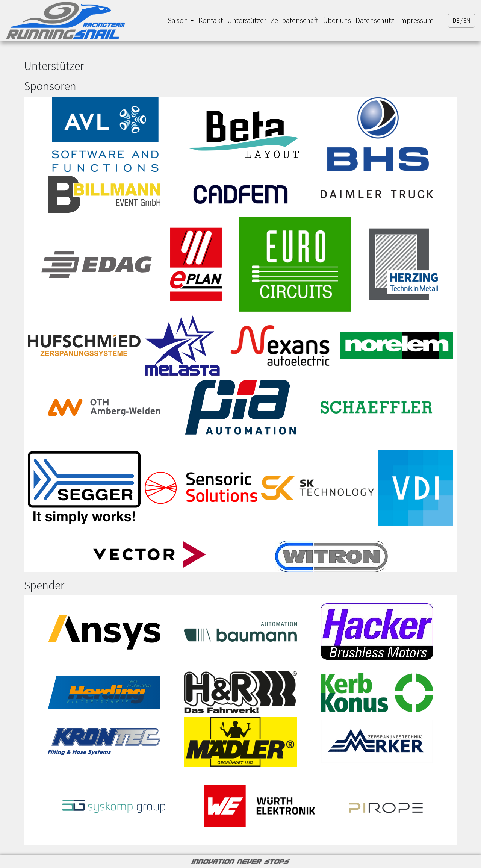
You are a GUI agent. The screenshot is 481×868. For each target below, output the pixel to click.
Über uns (337, 20)
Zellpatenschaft (294, 20)
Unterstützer (247, 20)
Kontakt (211, 20)
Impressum (416, 20)
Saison (178, 20)
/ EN (461, 20)
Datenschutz (375, 20)
